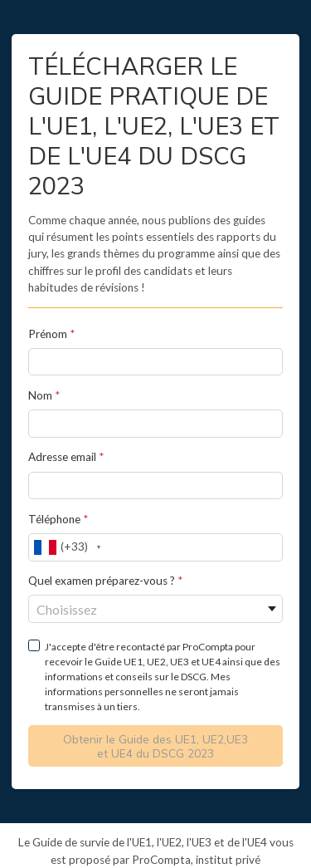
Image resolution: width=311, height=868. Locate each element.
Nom (41, 395)
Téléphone (54, 519)
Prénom (48, 334)
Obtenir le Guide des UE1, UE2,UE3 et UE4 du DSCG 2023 (155, 746)
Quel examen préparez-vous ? (103, 581)
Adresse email (62, 457)
